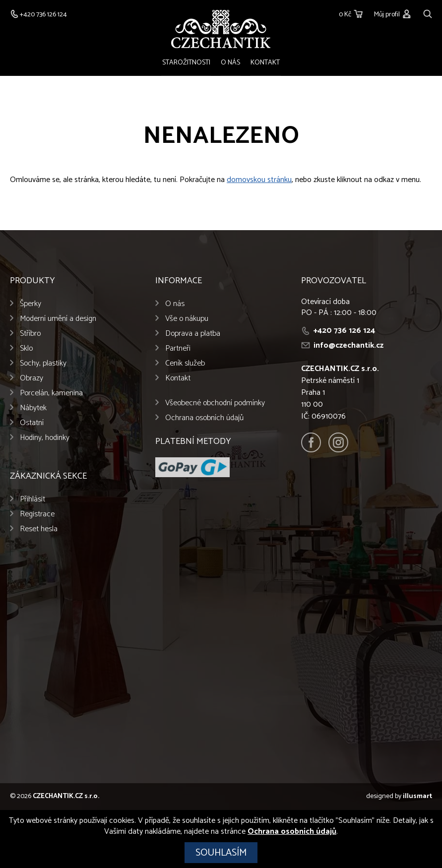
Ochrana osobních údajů (204, 418)
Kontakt (264, 63)
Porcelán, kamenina (51, 394)
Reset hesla (39, 529)
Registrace (37, 515)
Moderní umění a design (58, 319)
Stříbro (30, 334)
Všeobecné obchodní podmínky (215, 403)
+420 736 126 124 (344, 331)
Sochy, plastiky (43, 364)
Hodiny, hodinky (45, 438)
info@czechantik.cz (348, 346)
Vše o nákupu (187, 319)
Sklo (26, 349)
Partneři (178, 349)
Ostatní (32, 423)
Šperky (31, 304)
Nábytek (33, 408)
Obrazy (32, 379)
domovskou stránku (259, 180)
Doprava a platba (193, 334)
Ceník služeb (185, 364)
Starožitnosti (187, 63)
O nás (230, 63)
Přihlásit (32, 500)
